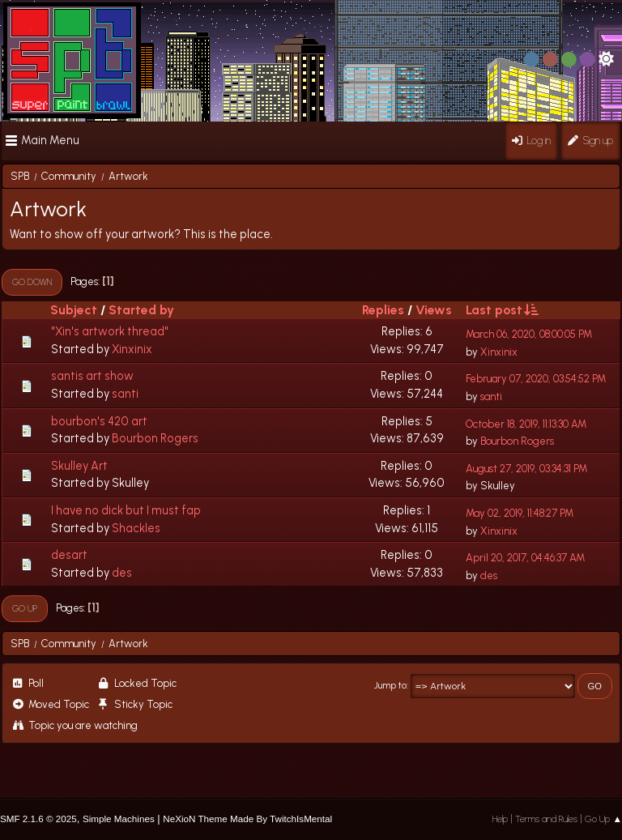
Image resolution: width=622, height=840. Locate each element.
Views (434, 310)
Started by (141, 310)
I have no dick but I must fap (126, 510)
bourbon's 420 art (99, 421)
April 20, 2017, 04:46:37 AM (525, 558)
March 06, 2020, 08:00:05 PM (529, 334)
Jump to (390, 685)
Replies (383, 310)
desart (69, 555)
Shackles (136, 528)
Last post (501, 309)
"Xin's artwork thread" (110, 331)
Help (500, 819)
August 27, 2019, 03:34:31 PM (526, 469)
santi (125, 394)
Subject (74, 310)
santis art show (92, 376)
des (122, 573)
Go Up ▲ (603, 819)
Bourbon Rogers (155, 438)
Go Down (32, 282)
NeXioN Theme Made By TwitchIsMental (247, 819)
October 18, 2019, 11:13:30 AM (526, 424)
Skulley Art (79, 466)
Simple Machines (119, 819)
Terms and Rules (546, 819)
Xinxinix (132, 349)
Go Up (25, 608)
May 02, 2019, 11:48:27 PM (520, 513)
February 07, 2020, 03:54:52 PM (536, 379)
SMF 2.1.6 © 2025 (38, 819)
